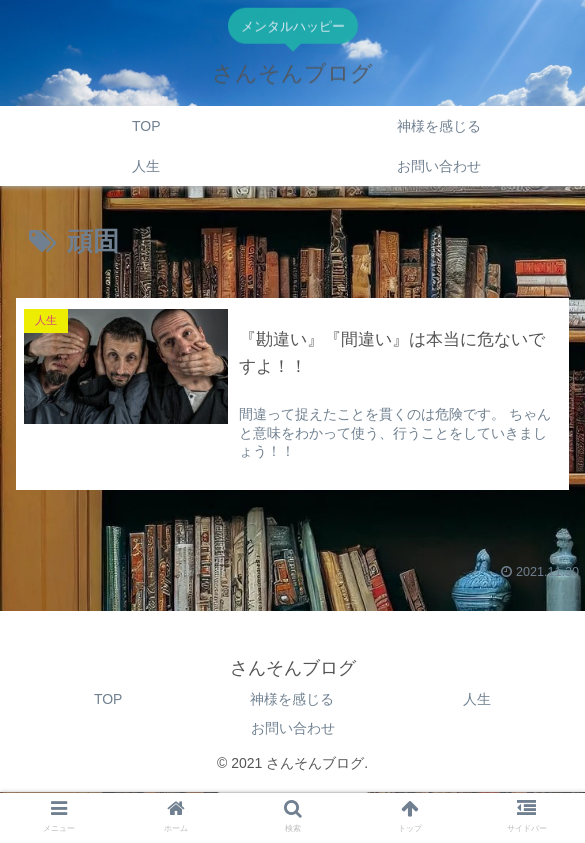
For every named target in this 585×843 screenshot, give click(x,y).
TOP (108, 699)
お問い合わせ (293, 728)
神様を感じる (292, 699)
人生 (477, 699)
